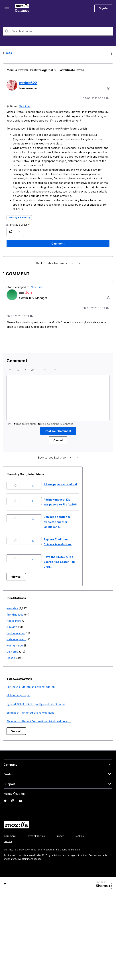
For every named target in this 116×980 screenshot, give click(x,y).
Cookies (79, 836)
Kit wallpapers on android (60, 484)
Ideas (8, 53)
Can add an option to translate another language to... (57, 522)
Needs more (14, 621)
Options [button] (111, 53)
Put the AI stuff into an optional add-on (31, 687)
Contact (8, 841)
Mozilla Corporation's (20, 850)
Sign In (103, 8)
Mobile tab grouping (19, 695)
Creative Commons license (27, 859)
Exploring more (16, 633)
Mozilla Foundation (70, 850)
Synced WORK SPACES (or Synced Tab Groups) (36, 704)
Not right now (15, 645)
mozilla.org (10, 836)
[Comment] (58, 244)
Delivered (12, 652)
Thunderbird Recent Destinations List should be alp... (39, 721)
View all (16, 577)
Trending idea (15, 615)
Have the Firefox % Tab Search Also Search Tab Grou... (59, 562)
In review (12, 627)
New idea (25, 106)
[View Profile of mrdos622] (28, 83)
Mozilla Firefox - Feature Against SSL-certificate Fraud (45, 70)
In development (16, 639)
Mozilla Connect (22, 8)
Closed (11, 658)
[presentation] (10, 370)
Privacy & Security (19, 218)
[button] (11, 232)
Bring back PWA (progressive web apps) (31, 713)
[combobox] (58, 31)
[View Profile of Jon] (28, 292)
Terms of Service (36, 836)
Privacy (60, 836)
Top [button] (5, 884)
